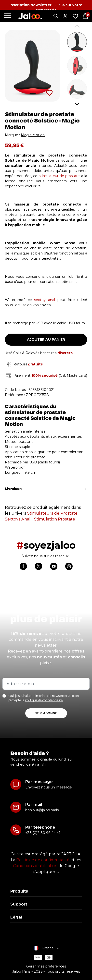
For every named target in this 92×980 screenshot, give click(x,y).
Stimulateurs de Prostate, (53, 513)
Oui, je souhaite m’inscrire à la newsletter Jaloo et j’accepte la (44, 698)
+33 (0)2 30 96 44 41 (43, 833)
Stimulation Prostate (55, 519)
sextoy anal (45, 300)
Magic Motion (33, 135)
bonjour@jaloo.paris (42, 810)
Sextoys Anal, (18, 519)
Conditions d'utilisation (35, 866)
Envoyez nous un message (49, 787)
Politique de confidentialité (43, 860)
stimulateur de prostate (59, 176)
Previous (77, 26)
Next (77, 104)
